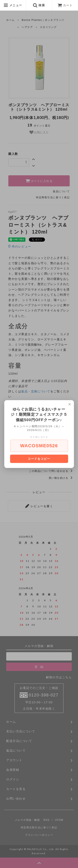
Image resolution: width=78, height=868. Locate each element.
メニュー (13, 5)
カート (65, 5)
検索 (39, 5)
